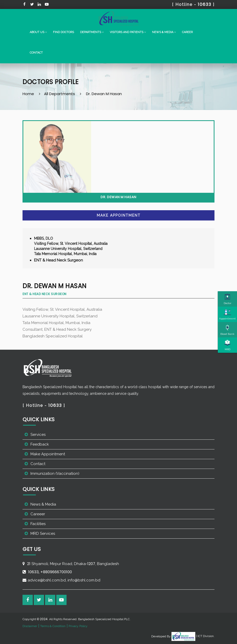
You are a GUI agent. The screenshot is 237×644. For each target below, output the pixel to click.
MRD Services (43, 534)
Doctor (228, 299)
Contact (36, 53)
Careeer (38, 514)
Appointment (227, 315)
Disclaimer (30, 626)
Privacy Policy (78, 626)
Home (28, 94)
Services (38, 435)
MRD (228, 345)
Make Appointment (119, 215)
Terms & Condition (53, 626)
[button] (38, 32)
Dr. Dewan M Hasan (104, 94)
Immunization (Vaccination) (55, 474)
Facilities (38, 524)
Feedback (40, 444)
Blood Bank (227, 330)
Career (187, 32)
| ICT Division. (193, 636)
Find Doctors (63, 32)
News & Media (43, 504)
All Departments (60, 94)
